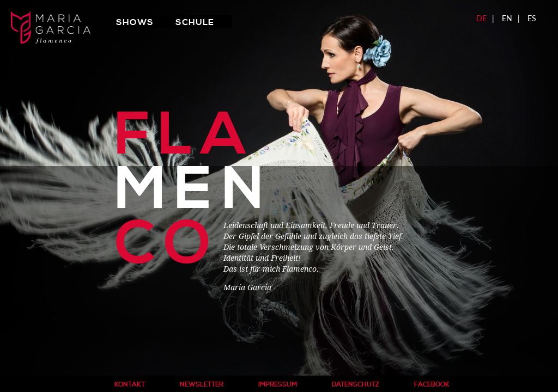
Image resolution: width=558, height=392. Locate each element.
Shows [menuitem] (135, 22)
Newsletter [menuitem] (202, 385)
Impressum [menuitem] (278, 385)
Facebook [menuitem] (432, 385)
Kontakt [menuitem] (130, 385)
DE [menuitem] (481, 18)
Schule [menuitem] (195, 22)
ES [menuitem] (532, 18)
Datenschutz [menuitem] (356, 385)
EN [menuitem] (507, 18)
